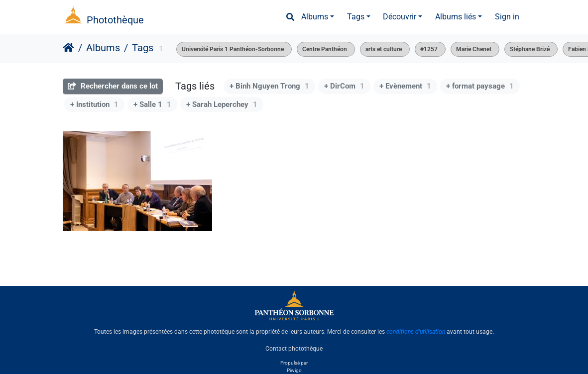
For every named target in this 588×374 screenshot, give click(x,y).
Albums (315, 17)
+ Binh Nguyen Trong (269, 86)
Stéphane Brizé (530, 49)
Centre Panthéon (325, 49)
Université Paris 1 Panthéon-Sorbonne (233, 49)
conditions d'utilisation (416, 332)
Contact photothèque (294, 349)
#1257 (429, 49)
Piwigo (294, 370)
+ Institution (94, 104)
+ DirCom (344, 86)
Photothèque (115, 20)
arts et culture (384, 49)
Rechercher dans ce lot (113, 86)
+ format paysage (480, 86)
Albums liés (456, 17)
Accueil (68, 48)
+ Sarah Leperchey (222, 104)
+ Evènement (405, 86)
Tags (356, 17)
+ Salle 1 (152, 104)
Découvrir (400, 17)
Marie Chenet (474, 49)
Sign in (507, 17)
